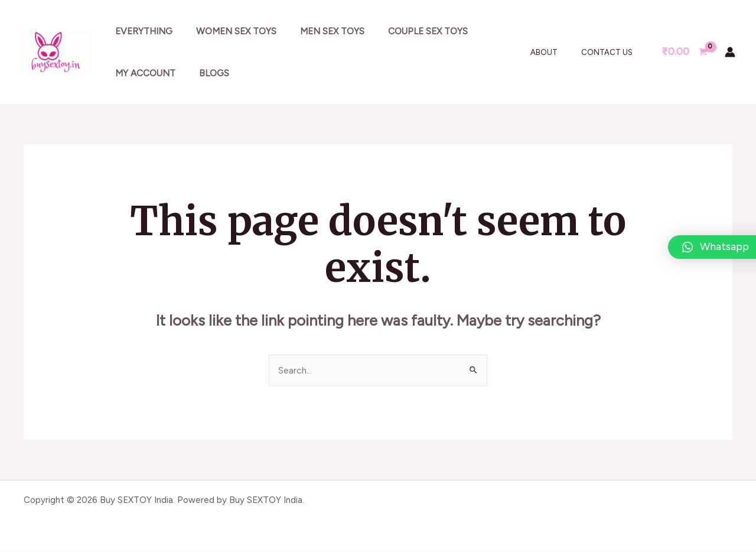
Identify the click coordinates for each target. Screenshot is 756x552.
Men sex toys (318, 31)
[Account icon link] (730, 52)
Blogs (206, 73)
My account (142, 73)
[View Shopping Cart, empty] (685, 52)
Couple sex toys (408, 31)
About (556, 52)
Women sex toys (228, 31)
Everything (141, 31)
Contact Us (611, 52)
